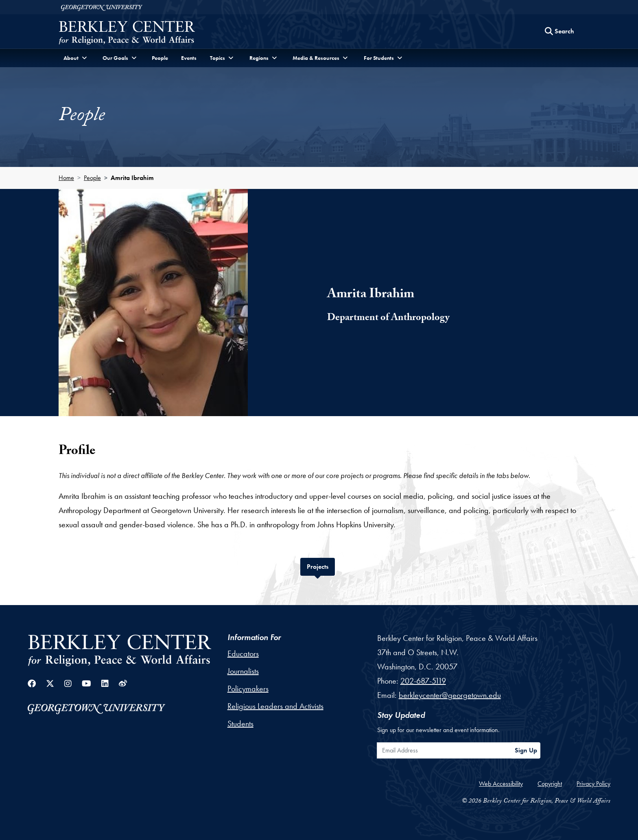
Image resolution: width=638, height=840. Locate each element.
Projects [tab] (321, 566)
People (160, 58)
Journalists (243, 671)
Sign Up (526, 750)
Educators (243, 654)
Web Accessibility (501, 784)
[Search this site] (559, 31)
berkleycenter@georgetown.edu (450, 695)
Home (66, 178)
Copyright (550, 784)
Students (240, 724)
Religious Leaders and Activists (275, 706)
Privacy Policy (593, 784)
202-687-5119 (423, 681)
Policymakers (248, 689)
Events (189, 58)
